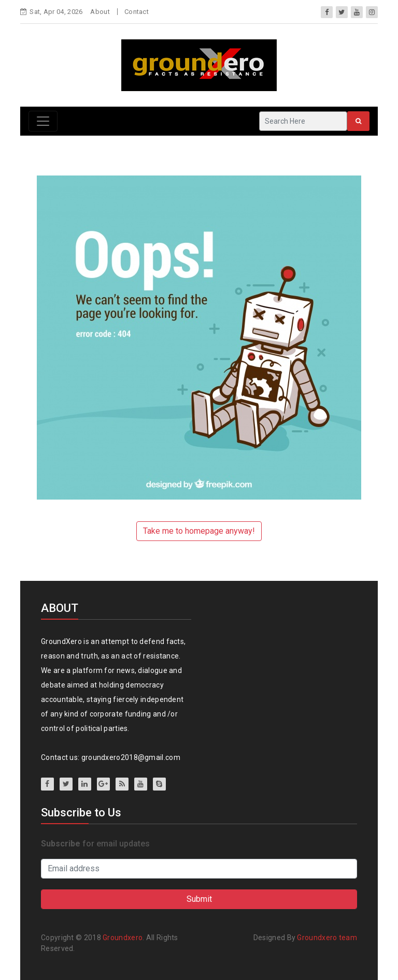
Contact (137, 12)
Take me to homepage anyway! (199, 531)
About (100, 12)
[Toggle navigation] (43, 121)
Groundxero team (327, 938)
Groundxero (123, 938)
